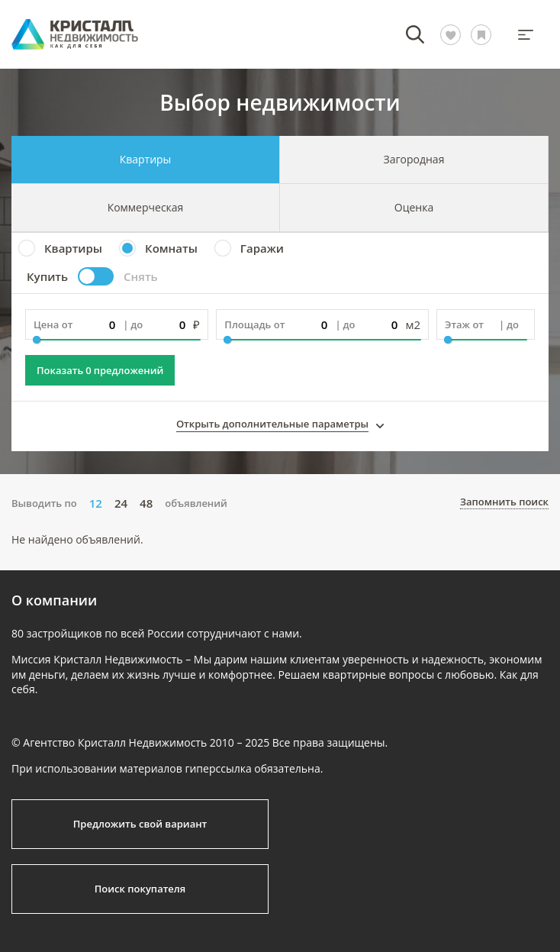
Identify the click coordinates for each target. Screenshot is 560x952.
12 (96, 503)
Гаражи (262, 248)
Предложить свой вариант (140, 824)
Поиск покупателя (140, 889)
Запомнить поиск (504, 503)
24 (121, 503)
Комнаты (171, 248)
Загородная (414, 159)
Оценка (414, 207)
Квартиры (146, 159)
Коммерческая (146, 207)
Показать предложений (100, 370)
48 (146, 503)
